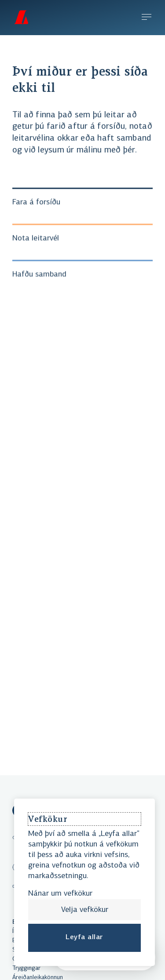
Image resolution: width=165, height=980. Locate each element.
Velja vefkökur (85, 910)
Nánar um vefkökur (60, 894)
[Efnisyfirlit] (147, 18)
